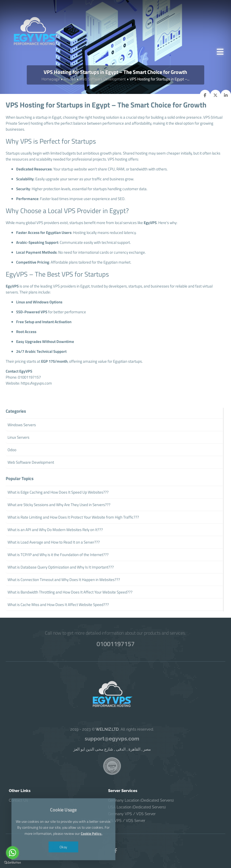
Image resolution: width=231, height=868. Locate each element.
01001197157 (115, 644)
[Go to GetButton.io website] (12, 863)
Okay (64, 846)
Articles (70, 79)
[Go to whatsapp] (12, 853)
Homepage (51, 79)
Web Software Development (103, 79)
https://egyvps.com (36, 383)
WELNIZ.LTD (107, 729)
